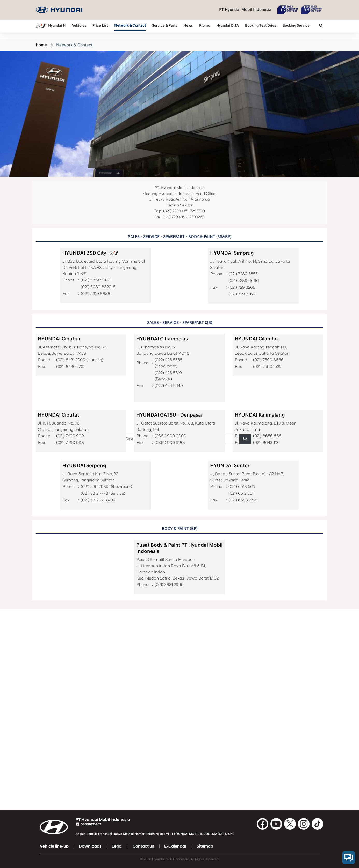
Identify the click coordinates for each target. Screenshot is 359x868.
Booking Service (296, 26)
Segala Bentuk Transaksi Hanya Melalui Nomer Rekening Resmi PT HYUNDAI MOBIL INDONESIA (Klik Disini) (155, 834)
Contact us (143, 846)
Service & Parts (165, 26)
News (188, 26)
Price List (100, 26)
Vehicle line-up (54, 846)
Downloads (90, 846)
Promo (205, 26)
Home (41, 45)
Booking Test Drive (261, 26)
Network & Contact (130, 26)
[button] (321, 26)
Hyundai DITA (228, 26)
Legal (117, 846)
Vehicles (79, 26)
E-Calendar (175, 846)
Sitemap (205, 846)
